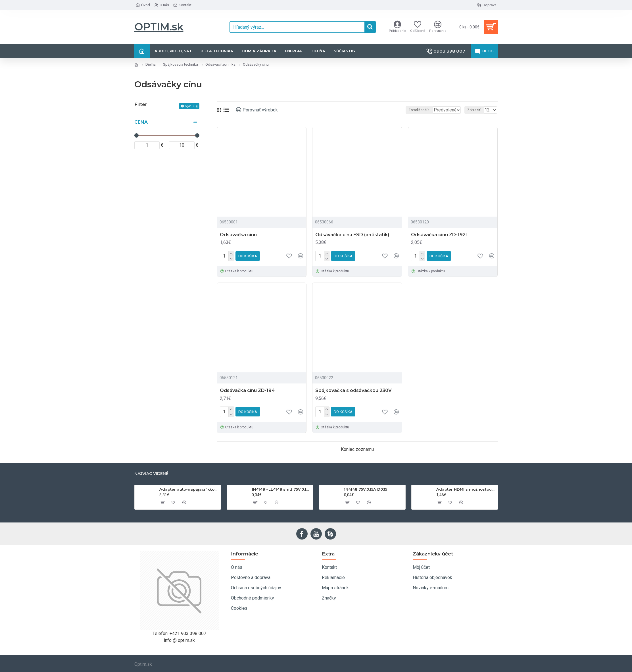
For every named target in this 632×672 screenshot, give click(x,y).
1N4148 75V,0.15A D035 (366, 489)
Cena (141, 122)
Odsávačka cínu (238, 235)
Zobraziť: (476, 110)
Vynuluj (191, 106)
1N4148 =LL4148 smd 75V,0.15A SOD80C (281, 489)
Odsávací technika (220, 64)
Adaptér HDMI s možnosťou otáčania (466, 489)
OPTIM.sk (159, 27)
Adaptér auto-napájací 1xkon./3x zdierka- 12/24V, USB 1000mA (189, 489)
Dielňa (151, 64)
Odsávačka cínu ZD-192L (440, 235)
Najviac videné (151, 474)
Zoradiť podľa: (407, 110)
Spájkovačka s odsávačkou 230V (353, 390)
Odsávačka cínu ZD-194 (247, 390)
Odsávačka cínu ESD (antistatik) (352, 235)
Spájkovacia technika (181, 64)
